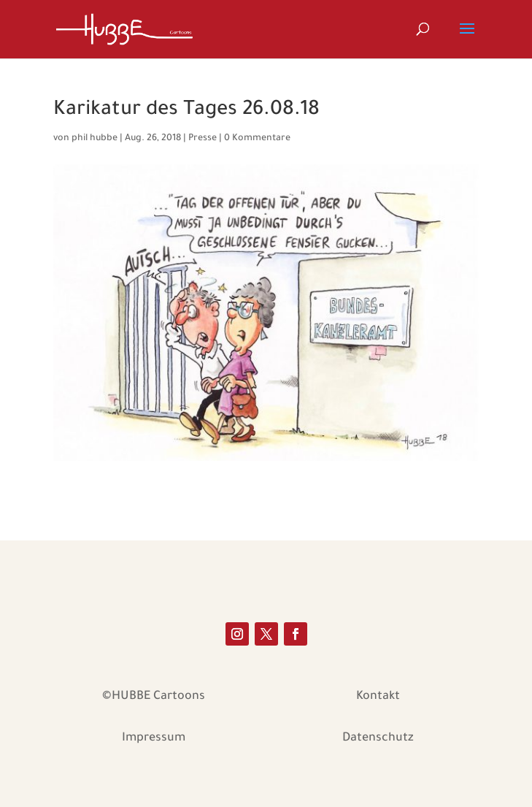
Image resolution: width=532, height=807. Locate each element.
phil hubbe (95, 139)
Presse (203, 139)
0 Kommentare (257, 139)
